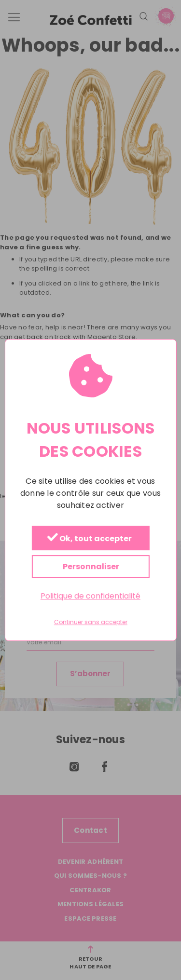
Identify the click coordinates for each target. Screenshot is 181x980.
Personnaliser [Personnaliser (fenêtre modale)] (90, 566)
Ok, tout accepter (89, 538)
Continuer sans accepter (91, 623)
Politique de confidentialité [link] (90, 596)
